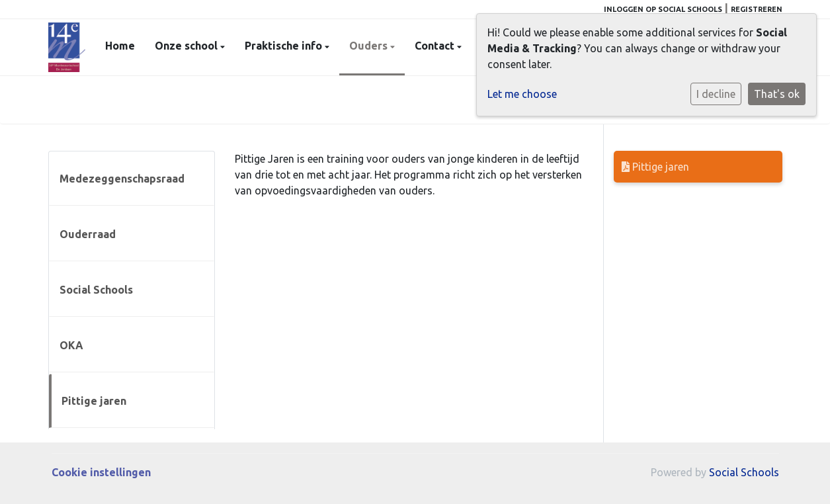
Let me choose (522, 94)
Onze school (187, 46)
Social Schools (96, 290)
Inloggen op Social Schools (663, 9)
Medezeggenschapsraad (122, 179)
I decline (716, 94)
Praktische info (285, 46)
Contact (436, 46)
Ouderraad (88, 234)
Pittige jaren (94, 401)
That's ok (777, 94)
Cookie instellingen (101, 472)
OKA (71, 345)
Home (120, 46)
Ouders (370, 46)
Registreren (757, 9)
